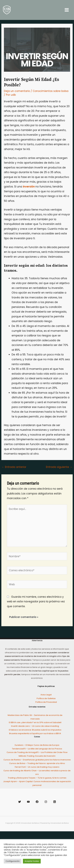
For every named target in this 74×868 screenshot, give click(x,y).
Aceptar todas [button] (32, 861)
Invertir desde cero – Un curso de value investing (35, 726)
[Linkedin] (55, 802)
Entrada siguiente (59, 467)
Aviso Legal (46, 695)
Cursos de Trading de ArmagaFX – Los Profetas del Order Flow (37, 752)
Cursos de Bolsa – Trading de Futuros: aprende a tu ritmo (37, 763)
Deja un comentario (17, 91)
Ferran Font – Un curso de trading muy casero (37, 767)
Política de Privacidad (46, 702)
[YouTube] (28, 802)
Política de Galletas (46, 698)
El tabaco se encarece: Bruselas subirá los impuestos (35, 730)
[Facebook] (37, 802)
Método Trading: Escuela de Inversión (37, 756)
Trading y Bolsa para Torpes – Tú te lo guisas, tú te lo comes (37, 778)
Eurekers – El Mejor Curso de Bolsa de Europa (37, 745)
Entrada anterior (14, 467)
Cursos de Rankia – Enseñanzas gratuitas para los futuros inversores (37, 760)
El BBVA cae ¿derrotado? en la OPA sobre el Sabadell (35, 722)
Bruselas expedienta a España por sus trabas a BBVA (35, 733)
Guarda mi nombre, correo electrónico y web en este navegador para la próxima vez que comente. (36, 602)
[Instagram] (46, 802)
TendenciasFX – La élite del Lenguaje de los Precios (37, 749)
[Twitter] (20, 802)
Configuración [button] (13, 861)
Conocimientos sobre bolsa (51, 91)
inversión (29, 187)
